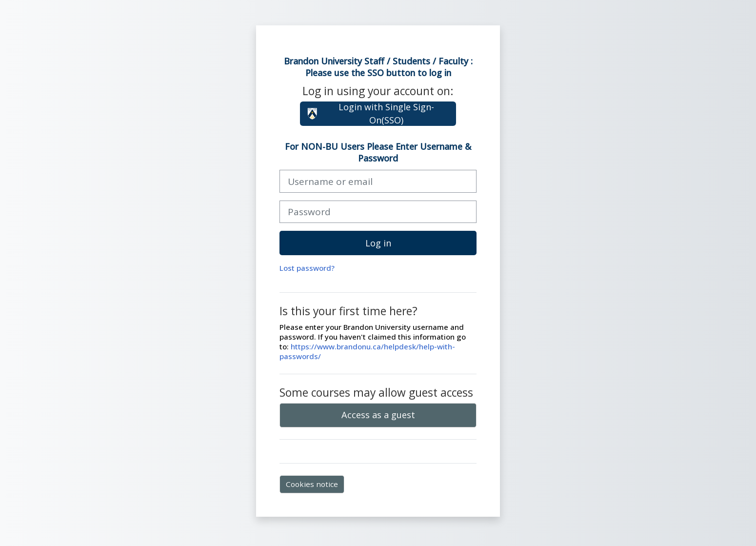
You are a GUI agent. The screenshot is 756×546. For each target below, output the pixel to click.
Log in (378, 243)
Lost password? (307, 268)
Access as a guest (378, 415)
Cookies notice (312, 484)
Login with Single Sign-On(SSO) (370, 114)
